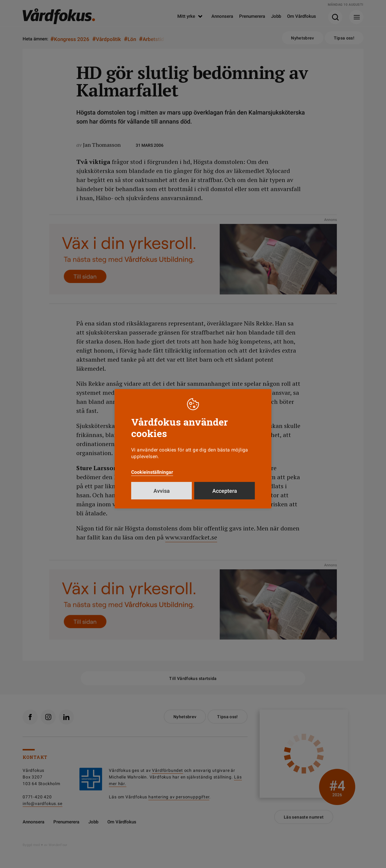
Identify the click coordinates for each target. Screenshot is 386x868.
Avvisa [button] (162, 491)
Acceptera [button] (225, 491)
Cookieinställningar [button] (152, 472)
